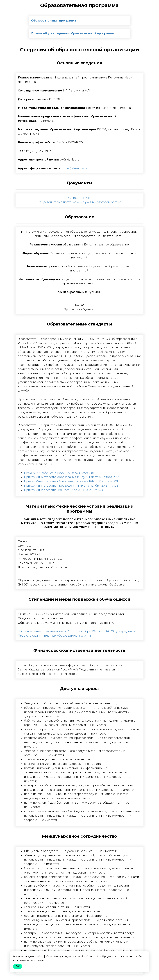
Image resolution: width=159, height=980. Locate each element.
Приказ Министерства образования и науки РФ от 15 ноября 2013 (72, 477)
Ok (18, 966)
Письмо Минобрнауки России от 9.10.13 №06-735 (59, 473)
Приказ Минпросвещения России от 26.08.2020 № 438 (63, 490)
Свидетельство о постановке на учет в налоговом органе (79, 202)
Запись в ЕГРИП (79, 198)
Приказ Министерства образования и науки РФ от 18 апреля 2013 (72, 481)
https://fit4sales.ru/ (74, 168)
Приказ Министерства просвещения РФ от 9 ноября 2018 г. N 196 (71, 486)
